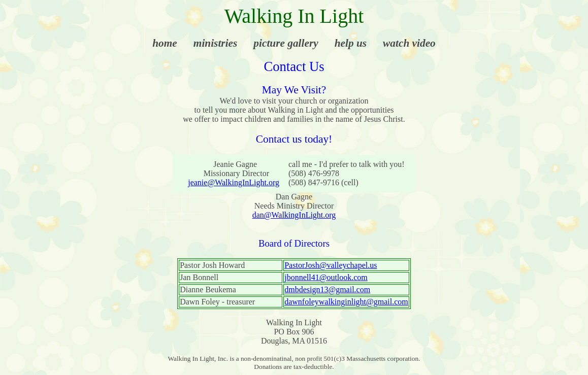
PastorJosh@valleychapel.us (331, 265)
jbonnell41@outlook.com (326, 277)
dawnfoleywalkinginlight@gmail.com (346, 302)
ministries (216, 43)
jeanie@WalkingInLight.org (234, 182)
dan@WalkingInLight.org (294, 215)
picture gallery (286, 43)
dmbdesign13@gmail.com (327, 289)
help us (351, 43)
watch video (409, 43)
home (165, 43)
